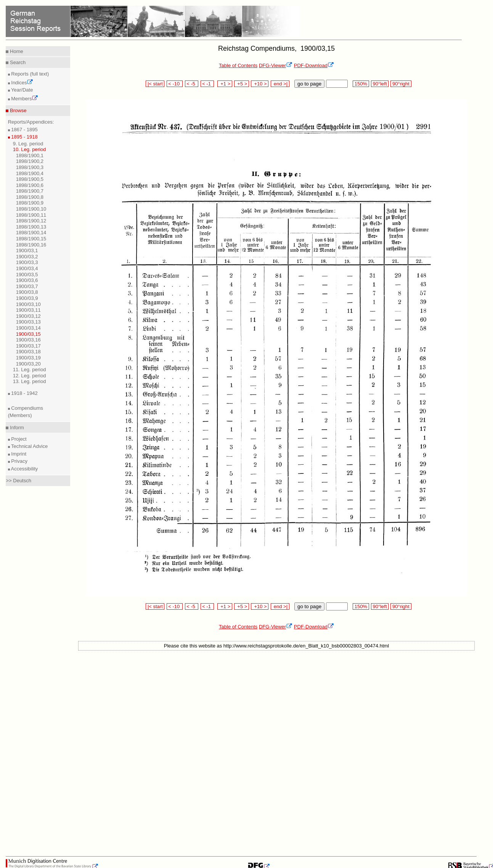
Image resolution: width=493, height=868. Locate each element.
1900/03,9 (27, 298)
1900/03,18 (28, 352)
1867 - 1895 (24, 130)
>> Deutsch (18, 481)
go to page (309, 84)
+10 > (260, 84)
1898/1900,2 (30, 161)
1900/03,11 (28, 310)
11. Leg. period (30, 370)
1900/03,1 (27, 250)
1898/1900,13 (31, 227)
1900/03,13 (28, 322)
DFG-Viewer (276, 65)
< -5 (192, 84)
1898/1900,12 (31, 221)
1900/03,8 (27, 292)
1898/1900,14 (31, 233)
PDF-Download (314, 65)
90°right (401, 84)
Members (24, 99)
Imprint (18, 454)
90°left (380, 84)
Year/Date (22, 90)
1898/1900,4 (30, 173)
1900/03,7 (27, 286)
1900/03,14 (28, 328)
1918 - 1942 (24, 393)
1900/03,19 (28, 358)
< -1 (207, 84)
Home (16, 51)
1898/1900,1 (30, 155)
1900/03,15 (28, 334)
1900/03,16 (28, 340)
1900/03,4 (27, 268)
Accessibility (24, 469)
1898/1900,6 (30, 185)
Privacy (19, 461)
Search (17, 62)
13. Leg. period (30, 381)
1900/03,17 (28, 346)
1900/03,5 (27, 275)
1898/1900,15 (31, 239)
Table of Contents (238, 65)
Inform (16, 428)
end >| (280, 84)
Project (18, 439)
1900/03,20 (28, 364)
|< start (155, 84)
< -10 (175, 84)
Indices (22, 83)
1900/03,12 (28, 316)
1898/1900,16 (31, 245)
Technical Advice (29, 446)
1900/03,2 (27, 257)
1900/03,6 (27, 280)
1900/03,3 (27, 262)
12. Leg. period (30, 376)
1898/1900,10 (31, 209)
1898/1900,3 (30, 167)
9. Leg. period (28, 144)
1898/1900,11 (31, 215)
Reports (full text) (30, 74)
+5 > (242, 84)
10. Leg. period (30, 149)
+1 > (225, 84)
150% (361, 84)
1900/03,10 (28, 304)
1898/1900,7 (30, 191)
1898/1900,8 (30, 197)
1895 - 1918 (24, 137)
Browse (17, 110)
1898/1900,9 (30, 203)
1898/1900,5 (30, 179)
